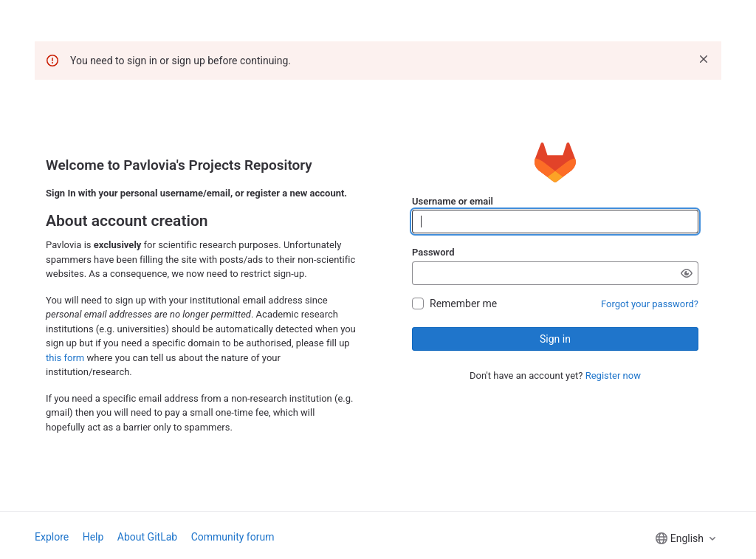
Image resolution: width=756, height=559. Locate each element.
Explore (52, 537)
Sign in (555, 339)
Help (93, 537)
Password (433, 252)
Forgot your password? (650, 304)
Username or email (453, 201)
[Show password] (687, 273)
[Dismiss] (704, 59)
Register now (613, 375)
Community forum (233, 537)
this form (65, 358)
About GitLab (147, 537)
